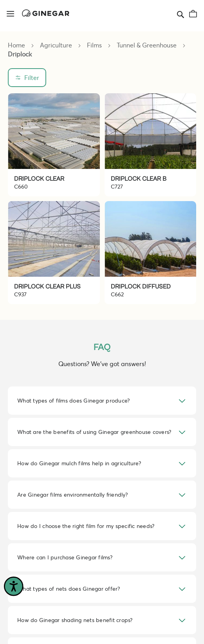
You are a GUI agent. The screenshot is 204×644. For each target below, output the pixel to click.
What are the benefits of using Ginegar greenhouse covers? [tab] (94, 432)
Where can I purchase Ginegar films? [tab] (65, 557)
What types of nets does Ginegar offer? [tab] (69, 589)
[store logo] (46, 13)
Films (95, 45)
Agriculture (57, 45)
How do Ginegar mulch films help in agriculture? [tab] (79, 463)
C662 (117, 294)
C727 (117, 186)
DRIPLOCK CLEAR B (139, 179)
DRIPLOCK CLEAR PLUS (47, 287)
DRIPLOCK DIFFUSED (141, 287)
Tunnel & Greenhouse (147, 45)
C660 (21, 186)
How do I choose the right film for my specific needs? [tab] (86, 526)
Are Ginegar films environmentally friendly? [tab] (72, 494)
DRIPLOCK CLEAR (39, 179)
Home (17, 45)
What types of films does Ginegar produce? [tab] (73, 400)
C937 (20, 294)
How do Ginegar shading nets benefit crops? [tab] (75, 620)
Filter (32, 77)
